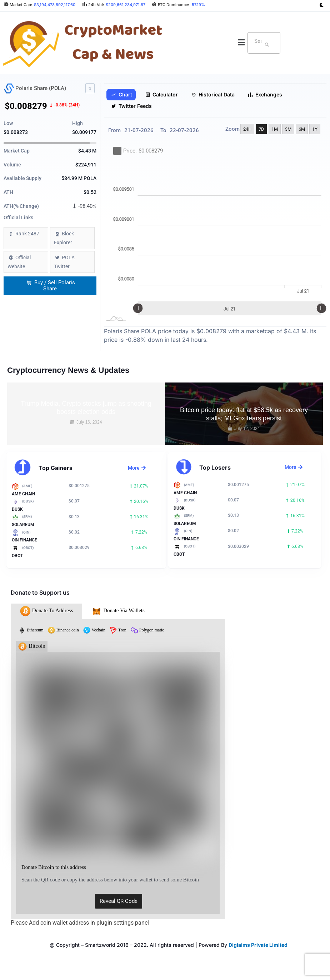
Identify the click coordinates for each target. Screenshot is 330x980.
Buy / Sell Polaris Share (51, 286)
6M (302, 129)
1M (275, 129)
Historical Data (213, 95)
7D (261, 129)
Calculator (162, 95)
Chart (122, 95)
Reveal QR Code (119, 901)
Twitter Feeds (131, 106)
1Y (315, 129)
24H (247, 129)
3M (288, 129)
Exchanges (265, 95)
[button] (241, 43)
